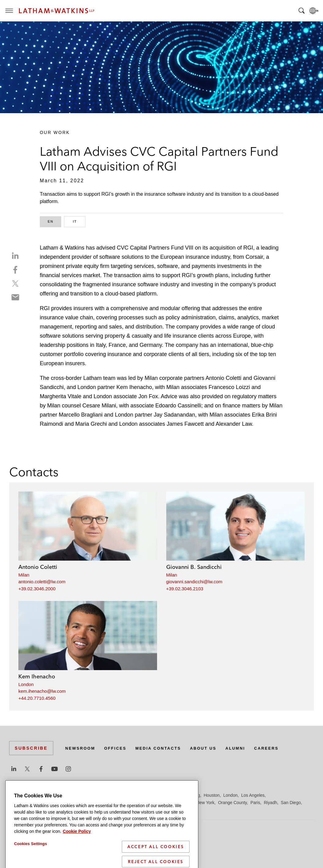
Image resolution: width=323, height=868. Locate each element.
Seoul (46, 810)
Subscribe (31, 748)
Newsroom (82, 748)
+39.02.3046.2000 (37, 589)
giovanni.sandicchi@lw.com (194, 582)
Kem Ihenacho (37, 676)
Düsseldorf (123, 795)
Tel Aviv (114, 810)
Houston (212, 795)
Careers (283, 748)
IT (79, 221)
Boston (48, 795)
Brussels (66, 795)
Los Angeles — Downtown (34, 803)
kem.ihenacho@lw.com (42, 691)
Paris (255, 803)
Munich (186, 803)
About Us (215, 748)
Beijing (31, 795)
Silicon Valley (67, 810)
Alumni (249, 748)
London (26, 684)
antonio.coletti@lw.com (42, 582)
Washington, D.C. (165, 810)
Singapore (93, 810)
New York (205, 803)
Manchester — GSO (142, 803)
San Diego (291, 803)
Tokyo (130, 810)
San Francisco (23, 810)
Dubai (103, 795)
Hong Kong (189, 795)
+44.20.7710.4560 (37, 698)
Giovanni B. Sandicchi (194, 567)
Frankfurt (145, 795)
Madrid (113, 803)
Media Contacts (166, 748)
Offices (120, 748)
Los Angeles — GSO (83, 803)
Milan (24, 575)
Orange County (232, 803)
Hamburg (166, 795)
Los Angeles (253, 795)
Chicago (86, 795)
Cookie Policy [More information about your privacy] (77, 864)
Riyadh (271, 803)
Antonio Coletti (38, 567)
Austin (15, 795)
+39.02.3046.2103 (185, 589)
